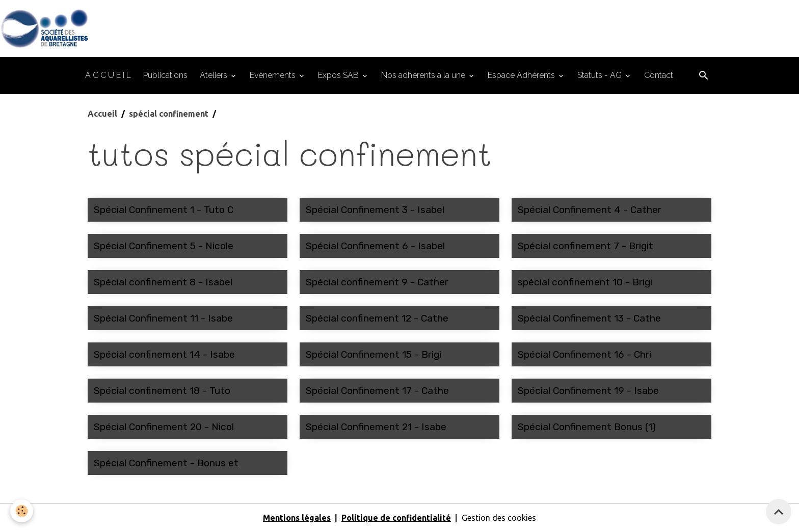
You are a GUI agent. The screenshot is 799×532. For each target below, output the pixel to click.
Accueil (102, 114)
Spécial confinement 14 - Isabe (164, 354)
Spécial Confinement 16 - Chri (584, 354)
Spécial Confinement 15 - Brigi (374, 354)
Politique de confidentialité (396, 518)
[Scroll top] (779, 512)
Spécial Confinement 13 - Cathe (589, 318)
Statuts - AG (601, 75)
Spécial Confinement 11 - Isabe (163, 318)
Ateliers (215, 75)
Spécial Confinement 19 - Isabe (588, 391)
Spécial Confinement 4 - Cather (590, 210)
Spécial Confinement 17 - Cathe (377, 391)
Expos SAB (339, 75)
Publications (165, 75)
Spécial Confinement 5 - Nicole (164, 246)
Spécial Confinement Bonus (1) (587, 427)
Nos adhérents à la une (424, 75)
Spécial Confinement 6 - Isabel (375, 246)
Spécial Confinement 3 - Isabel (375, 210)
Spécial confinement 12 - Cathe (377, 318)
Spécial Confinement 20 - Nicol (164, 427)
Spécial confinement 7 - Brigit (585, 246)
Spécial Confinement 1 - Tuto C (164, 210)
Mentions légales (297, 518)
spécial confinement (169, 114)
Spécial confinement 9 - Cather (377, 282)
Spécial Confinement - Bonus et (166, 463)
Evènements (274, 75)
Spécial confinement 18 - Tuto (162, 391)
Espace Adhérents (522, 75)
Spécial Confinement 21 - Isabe (376, 427)
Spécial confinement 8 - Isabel (163, 282)
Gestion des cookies (499, 518)
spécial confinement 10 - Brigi (585, 282)
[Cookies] (22, 511)
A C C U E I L (108, 75)
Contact (659, 75)
